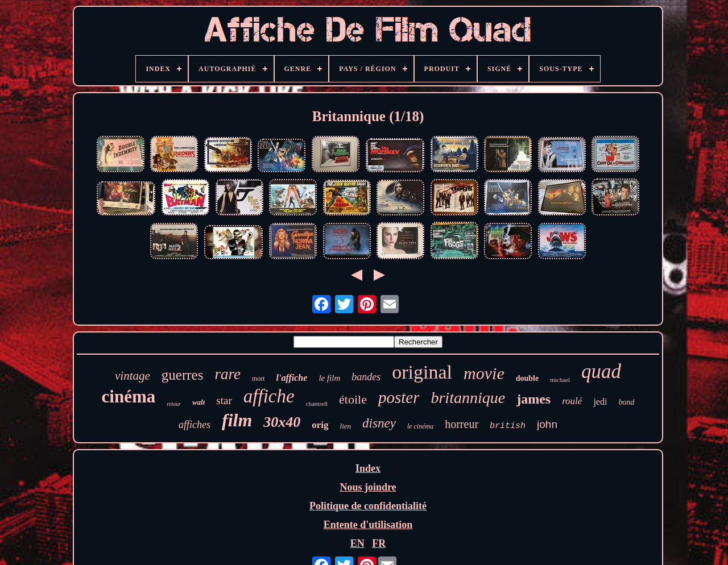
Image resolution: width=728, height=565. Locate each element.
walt (198, 402)
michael (560, 380)
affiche (269, 396)
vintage (133, 376)
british (508, 426)
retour (174, 404)
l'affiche (292, 378)
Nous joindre (368, 487)
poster (399, 397)
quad (601, 371)
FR (379, 543)
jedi (600, 402)
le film (329, 378)
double (527, 378)
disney (379, 423)
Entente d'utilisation (368, 525)
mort (258, 379)
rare (227, 374)
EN (357, 543)
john (547, 424)
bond (626, 402)
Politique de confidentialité (368, 506)
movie (484, 373)
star (224, 400)
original (422, 372)
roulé (572, 401)
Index (368, 468)
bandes (366, 377)
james (533, 399)
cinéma (129, 396)
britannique (468, 398)
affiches (195, 425)
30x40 (282, 422)
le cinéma (420, 426)
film (237, 420)
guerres (183, 375)
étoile (353, 399)
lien (346, 426)
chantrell (317, 404)
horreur (462, 424)
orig (320, 425)
